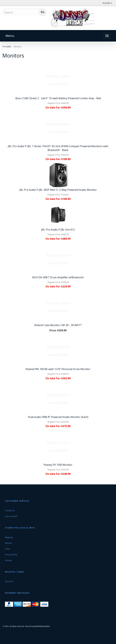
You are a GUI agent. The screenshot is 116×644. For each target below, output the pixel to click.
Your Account (11, 516)
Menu (10, 36)
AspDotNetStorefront (42, 626)
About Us (9, 581)
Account (107, 3)
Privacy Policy (11, 555)
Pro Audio (7, 47)
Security (8, 560)
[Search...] (18, 12)
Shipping (9, 537)
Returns (8, 543)
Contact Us (10, 511)
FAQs (7, 549)
